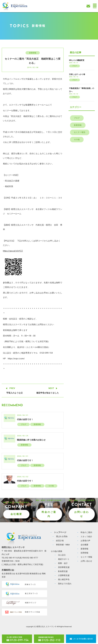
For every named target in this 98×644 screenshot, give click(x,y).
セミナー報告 (80, 132)
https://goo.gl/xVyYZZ (13, 251)
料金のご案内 (49, 514)
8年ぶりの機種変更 (77, 60)
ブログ (23, 424)
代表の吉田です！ (25, 419)
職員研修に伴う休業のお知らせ (31, 440)
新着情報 (33, 53)
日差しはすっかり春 (77, 74)
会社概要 (16, 514)
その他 (51, 486)
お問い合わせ (82, 514)
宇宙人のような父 (15, 393)
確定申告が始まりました (48, 393)
